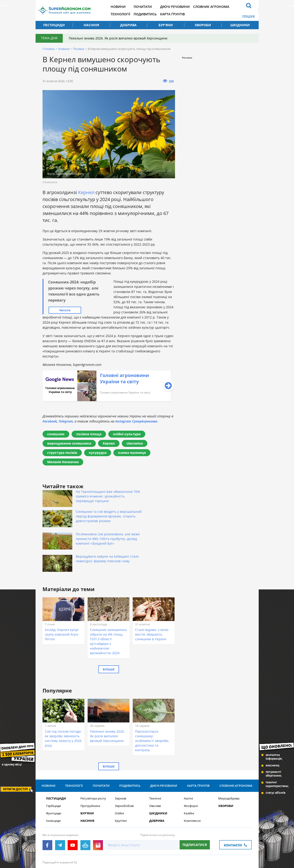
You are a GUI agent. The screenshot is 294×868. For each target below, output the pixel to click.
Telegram (66, 421)
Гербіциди (53, 775)
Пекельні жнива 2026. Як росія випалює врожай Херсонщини (119, 38)
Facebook (50, 421)
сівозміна (135, 443)
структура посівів (62, 453)
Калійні (189, 783)
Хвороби (203, 25)
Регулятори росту (93, 768)
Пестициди (54, 25)
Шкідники (240, 25)
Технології (124, 14)
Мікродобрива (229, 768)
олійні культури (127, 434)
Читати (65, 310)
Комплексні (192, 790)
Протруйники (90, 775)
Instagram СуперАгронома (136, 421)
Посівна (79, 49)
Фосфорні (191, 775)
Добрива (128, 25)
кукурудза (98, 453)
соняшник (56, 434)
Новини (122, 7)
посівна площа (89, 434)
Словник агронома (219, 7)
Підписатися (195, 814)
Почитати (148, 7)
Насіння (91, 25)
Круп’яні (121, 790)
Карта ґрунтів (179, 14)
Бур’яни (166, 25)
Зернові (121, 768)
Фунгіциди (54, 783)
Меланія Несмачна (63, 462)
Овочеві (155, 775)
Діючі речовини (181, 7)
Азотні (188, 768)
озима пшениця (132, 453)
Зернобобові (124, 775)
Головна (49, 49)
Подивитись (150, 14)
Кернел (86, 192)
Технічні (155, 768)
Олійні (119, 783)
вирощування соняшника (69, 443)
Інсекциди (53, 790)
